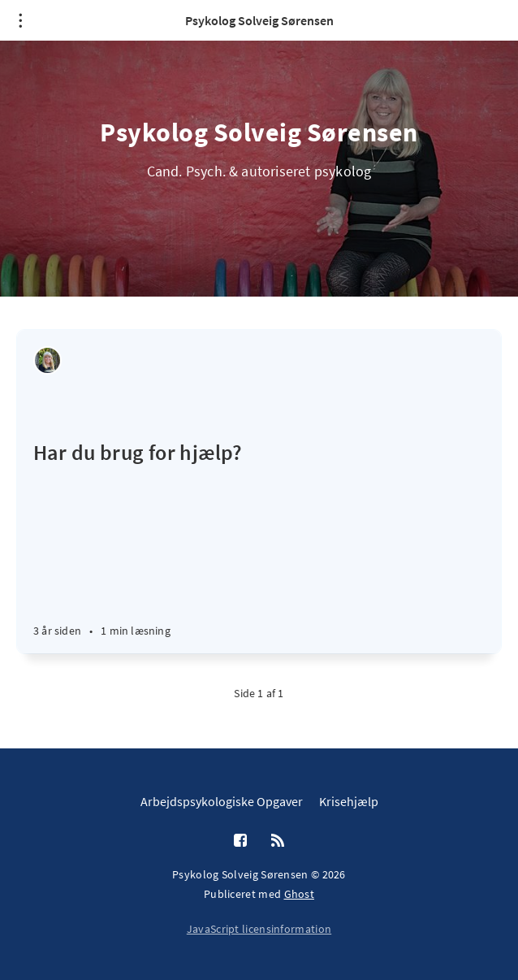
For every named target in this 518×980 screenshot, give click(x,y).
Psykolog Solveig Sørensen (259, 20)
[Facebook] (240, 841)
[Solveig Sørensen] (47, 360)
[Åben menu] (20, 20)
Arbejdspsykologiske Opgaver (222, 801)
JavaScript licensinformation (259, 929)
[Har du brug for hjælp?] (259, 526)
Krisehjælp (349, 801)
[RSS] (278, 841)
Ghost (300, 894)
